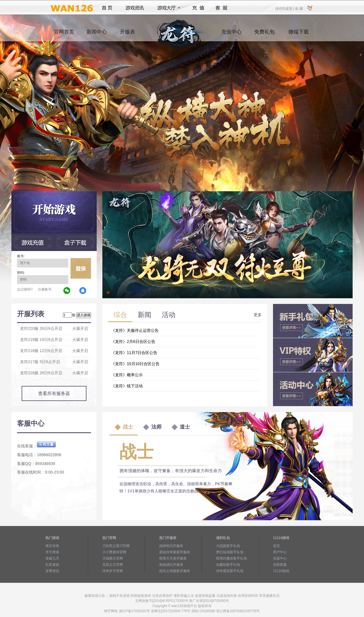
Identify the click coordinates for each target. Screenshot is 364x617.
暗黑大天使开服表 (173, 558)
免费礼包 (264, 34)
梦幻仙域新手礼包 (230, 552)
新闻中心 (97, 34)
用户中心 (280, 552)
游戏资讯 (135, 8)
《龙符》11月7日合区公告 (134, 353)
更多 (258, 315)
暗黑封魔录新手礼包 (231, 558)
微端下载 (299, 34)
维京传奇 (52, 546)
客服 (222, 8)
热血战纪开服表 (171, 565)
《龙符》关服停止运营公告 (135, 330)
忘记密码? (25, 289)
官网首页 (64, 34)
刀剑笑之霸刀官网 (116, 546)
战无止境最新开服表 (175, 571)
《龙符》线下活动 (127, 386)
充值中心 (231, 34)
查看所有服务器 (54, 393)
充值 (198, 8)
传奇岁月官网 (113, 571)
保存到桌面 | (285, 8)
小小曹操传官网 (114, 552)
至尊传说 (52, 571)
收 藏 (299, 8)
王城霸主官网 (113, 558)
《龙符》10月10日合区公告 (135, 364)
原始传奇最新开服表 (175, 552)
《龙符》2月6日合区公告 (133, 342)
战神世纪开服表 (171, 546)
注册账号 (45, 289)
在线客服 (280, 565)
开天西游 (52, 552)
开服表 (127, 34)
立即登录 (81, 268)
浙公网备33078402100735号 (238, 611)
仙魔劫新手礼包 (228, 565)
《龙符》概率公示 (127, 375)
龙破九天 (52, 558)
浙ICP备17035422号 (134, 611)
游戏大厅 (167, 8)
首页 (107, 8)
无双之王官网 (113, 565)
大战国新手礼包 (228, 546)
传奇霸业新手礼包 (230, 571)
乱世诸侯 (52, 565)
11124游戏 (281, 571)
